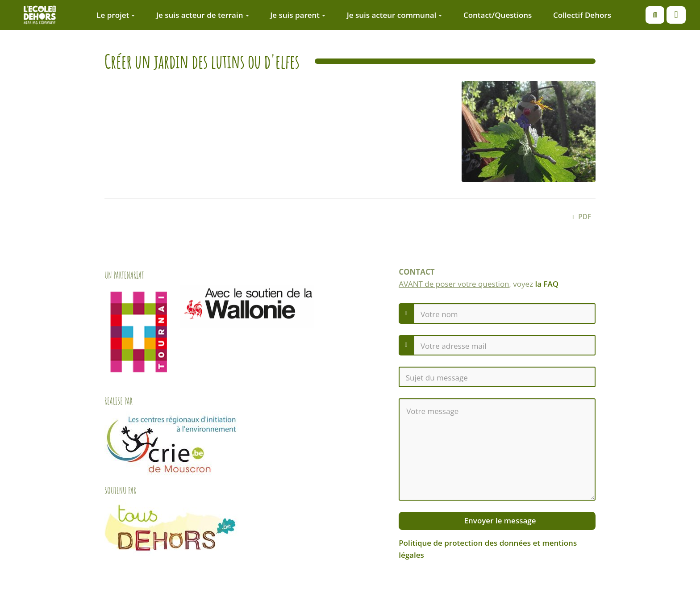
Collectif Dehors (582, 15)
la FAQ (547, 284)
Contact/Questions (498, 15)
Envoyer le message (499, 520)
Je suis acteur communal (395, 15)
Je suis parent (298, 15)
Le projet (116, 15)
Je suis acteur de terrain (203, 15)
